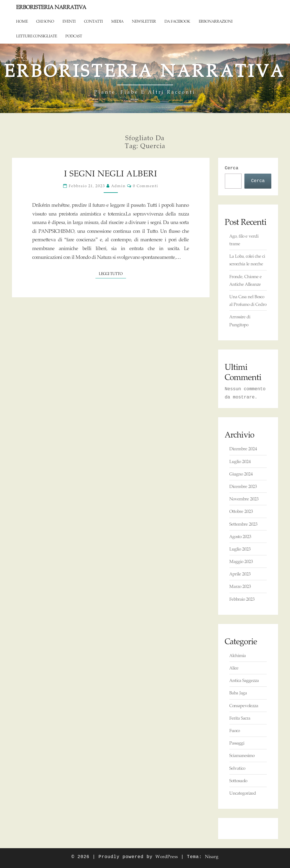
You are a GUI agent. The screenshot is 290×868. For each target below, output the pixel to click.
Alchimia (238, 655)
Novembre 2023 (244, 499)
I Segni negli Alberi (111, 173)
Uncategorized (243, 793)
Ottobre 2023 (241, 511)
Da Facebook (177, 21)
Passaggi (237, 743)
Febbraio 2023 (242, 599)
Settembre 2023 (243, 524)
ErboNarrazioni (216, 21)
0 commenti (146, 186)
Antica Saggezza (244, 680)
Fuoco (235, 731)
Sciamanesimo (242, 755)
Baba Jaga (238, 693)
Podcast (74, 36)
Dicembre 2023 (243, 486)
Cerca (232, 168)
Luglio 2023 (240, 549)
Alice (234, 668)
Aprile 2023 (240, 574)
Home (22, 21)
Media (117, 21)
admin (119, 186)
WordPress (167, 857)
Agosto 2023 (240, 537)
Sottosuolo (238, 781)
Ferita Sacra (240, 718)
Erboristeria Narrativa (51, 7)
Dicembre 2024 (243, 449)
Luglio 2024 (240, 461)
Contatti (93, 21)
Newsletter (144, 21)
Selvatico (237, 768)
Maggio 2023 (241, 561)
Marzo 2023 (240, 586)
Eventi (69, 21)
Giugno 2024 (241, 474)
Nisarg (212, 857)
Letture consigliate (37, 36)
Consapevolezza (244, 706)
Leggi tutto (112, 273)
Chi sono (45, 21)
